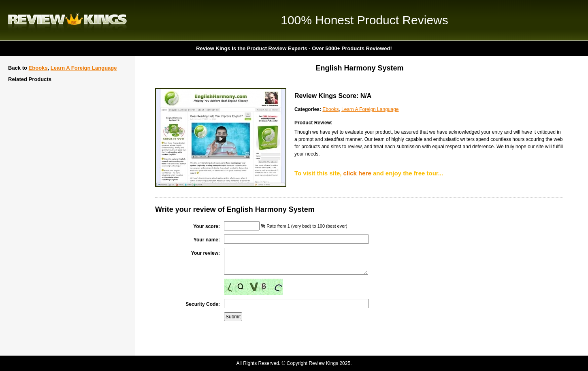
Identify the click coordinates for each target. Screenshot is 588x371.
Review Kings (67, 20)
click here (357, 173)
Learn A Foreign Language (84, 68)
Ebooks (38, 68)
